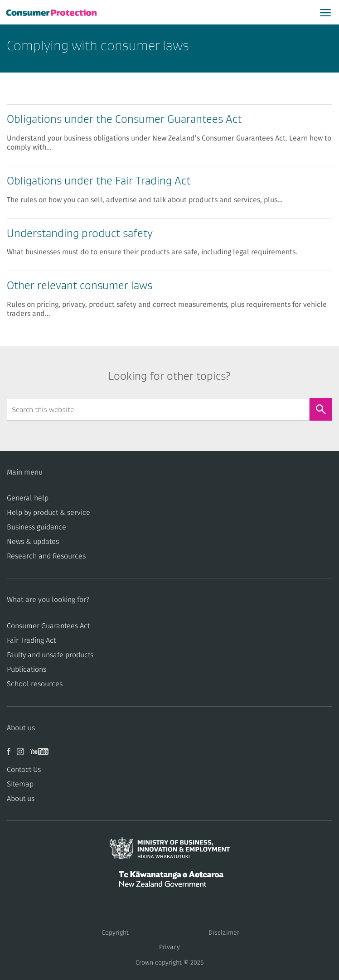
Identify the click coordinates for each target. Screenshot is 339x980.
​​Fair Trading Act (31, 640)
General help (28, 498)
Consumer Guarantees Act (48, 626)
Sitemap (20, 784)
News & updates (33, 542)
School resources (35, 684)
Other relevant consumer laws (80, 285)
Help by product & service (48, 513)
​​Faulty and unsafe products (50, 655)
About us (21, 799)
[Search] (321, 409)
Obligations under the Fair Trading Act (99, 181)
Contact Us (24, 770)
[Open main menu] (325, 12)
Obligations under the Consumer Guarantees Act (124, 119)
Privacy (169, 947)
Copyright (115, 933)
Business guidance (36, 527)
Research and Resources (46, 556)
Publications (27, 670)
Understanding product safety (80, 233)
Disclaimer (224, 933)
